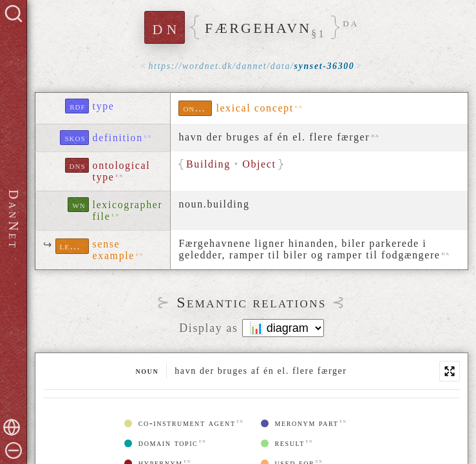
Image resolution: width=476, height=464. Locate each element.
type (104, 106)
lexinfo (74, 246)
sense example (114, 250)
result (283, 443)
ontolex (197, 108)
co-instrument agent (180, 423)
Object (260, 164)
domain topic (161, 443)
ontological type (122, 171)
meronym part (300, 423)
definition (118, 138)
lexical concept (254, 108)
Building (208, 164)
